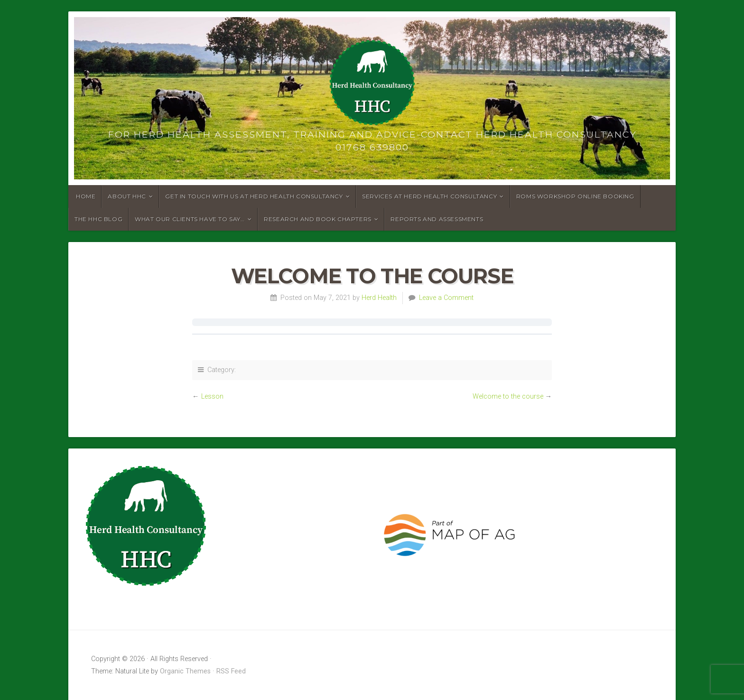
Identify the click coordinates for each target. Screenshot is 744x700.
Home (86, 196)
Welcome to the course (508, 397)
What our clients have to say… (190, 219)
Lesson (212, 397)
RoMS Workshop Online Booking (575, 196)
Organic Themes (185, 671)
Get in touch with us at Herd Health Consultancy (254, 196)
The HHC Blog (98, 219)
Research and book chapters (318, 219)
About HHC (127, 196)
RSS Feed (231, 671)
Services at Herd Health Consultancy (429, 196)
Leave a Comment (446, 298)
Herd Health (379, 298)
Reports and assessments (437, 219)
